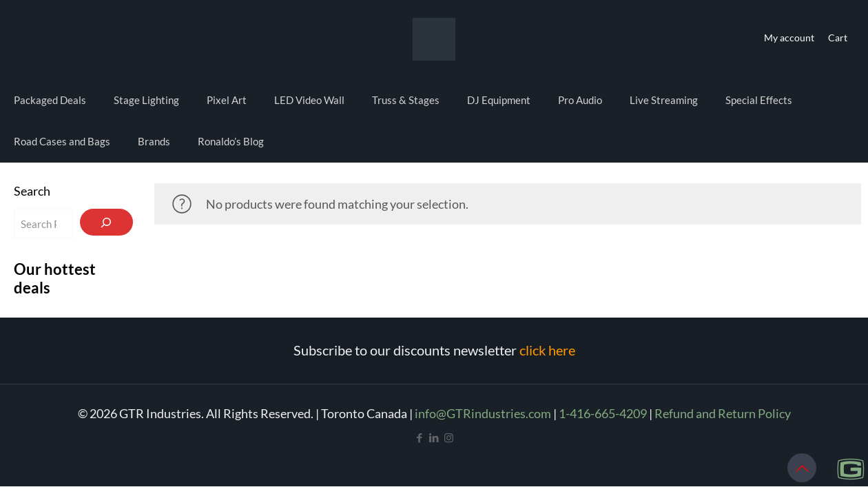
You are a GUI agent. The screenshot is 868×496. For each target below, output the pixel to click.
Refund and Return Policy (723, 413)
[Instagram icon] (449, 437)
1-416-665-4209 (603, 413)
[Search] (107, 222)
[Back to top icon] (802, 468)
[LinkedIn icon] (434, 437)
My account (789, 38)
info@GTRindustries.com (483, 413)
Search (32, 191)
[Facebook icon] (420, 437)
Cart (838, 38)
